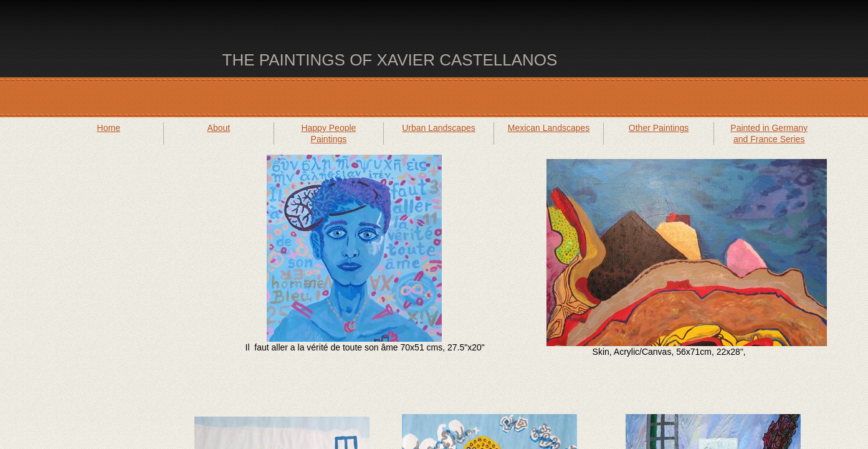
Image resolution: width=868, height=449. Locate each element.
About (219, 128)
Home (109, 128)
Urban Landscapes (439, 128)
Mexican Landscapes (549, 128)
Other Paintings (659, 128)
